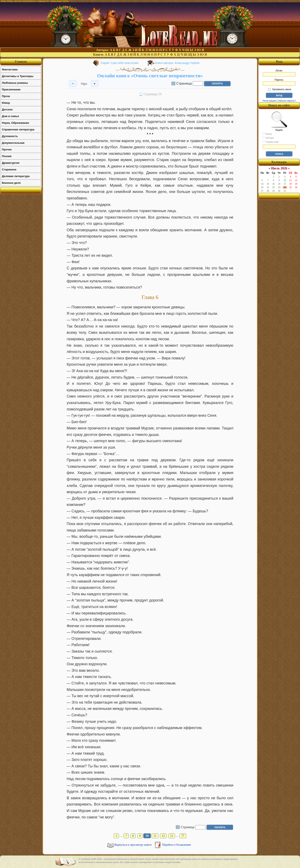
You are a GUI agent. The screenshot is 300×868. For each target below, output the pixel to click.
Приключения (11, 89)
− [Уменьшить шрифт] (73, 84)
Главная (21, 61)
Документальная (13, 143)
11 (155, 836)
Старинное (9, 169)
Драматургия (11, 163)
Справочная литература (18, 129)
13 (172, 836)
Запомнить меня (279, 89)
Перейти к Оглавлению (177, 845)
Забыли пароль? (287, 101)
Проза (6, 96)
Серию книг (270, 142)
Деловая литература (16, 176)
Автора (268, 138)
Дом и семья (10, 116)
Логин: (279, 73)
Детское (7, 109)
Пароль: (279, 82)
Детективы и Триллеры (18, 76)
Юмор (6, 103)
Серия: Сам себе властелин (120, 63)
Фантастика (10, 69)
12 (163, 836)
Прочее (7, 149)
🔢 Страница (182, 83)
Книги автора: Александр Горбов (177, 63)
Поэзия (7, 156)
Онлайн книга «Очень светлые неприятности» (150, 76)
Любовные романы (15, 83)
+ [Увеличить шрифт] (95, 84)
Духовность (10, 136)
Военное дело (11, 183)
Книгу (267, 134)
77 (183, 836)
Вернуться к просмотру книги (133, 845)
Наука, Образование (15, 123)
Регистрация (269, 101)
